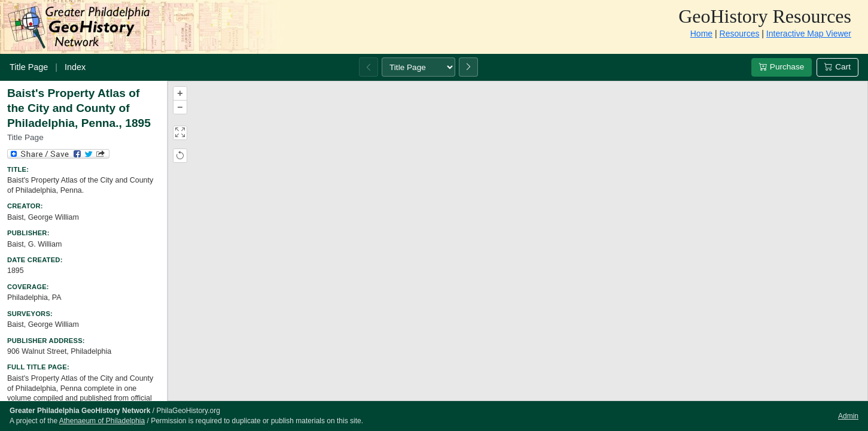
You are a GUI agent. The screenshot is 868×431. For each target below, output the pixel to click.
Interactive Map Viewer (809, 34)
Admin (848, 416)
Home (701, 34)
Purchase (782, 67)
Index (75, 67)
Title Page (29, 67)
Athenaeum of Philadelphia (102, 421)
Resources (740, 34)
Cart (837, 67)
